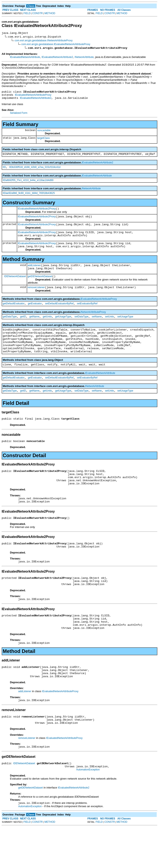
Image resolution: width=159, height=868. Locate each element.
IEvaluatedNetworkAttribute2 (57, 58)
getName (34, 328)
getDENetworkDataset (40, 286)
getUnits (47, 328)
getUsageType (63, 328)
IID (4, 171)
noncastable (44, 133)
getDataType (10, 328)
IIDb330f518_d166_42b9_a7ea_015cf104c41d (35, 171)
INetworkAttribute (84, 58)
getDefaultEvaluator (14, 315)
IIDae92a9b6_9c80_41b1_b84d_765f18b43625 (29, 197)
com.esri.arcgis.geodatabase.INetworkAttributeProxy (44, 41)
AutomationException (88, 810)
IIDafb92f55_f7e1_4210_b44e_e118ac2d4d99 (28, 184)
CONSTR (38, 13)
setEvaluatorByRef (87, 315)
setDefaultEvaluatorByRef (59, 315)
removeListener (36, 298)
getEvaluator (35, 315)
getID (23, 328)
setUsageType (125, 328)
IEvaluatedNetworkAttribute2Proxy (37, 213)
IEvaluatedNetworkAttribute (25, 58)
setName (97, 328)
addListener (34, 274)
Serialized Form (19, 115)
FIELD (27, 13)
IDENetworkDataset (15, 286)
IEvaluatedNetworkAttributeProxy (33, 97)
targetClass (43, 141)
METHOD (50, 13)
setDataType (81, 328)
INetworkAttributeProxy (93, 323)
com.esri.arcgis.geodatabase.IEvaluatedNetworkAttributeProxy (56, 45)
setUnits (109, 328)
